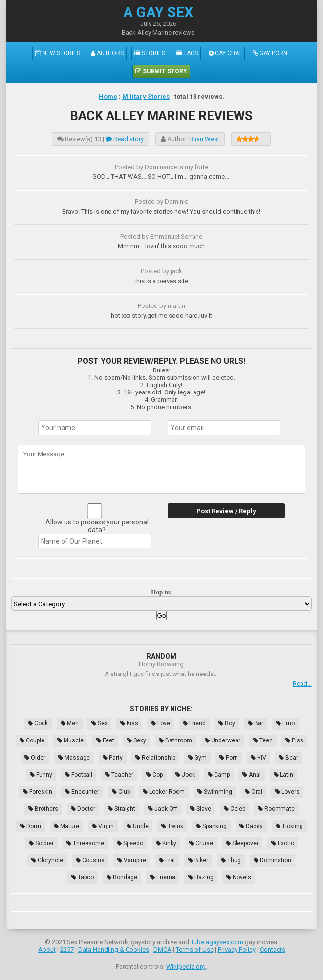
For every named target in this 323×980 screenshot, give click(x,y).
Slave (201, 809)
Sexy (137, 740)
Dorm (31, 826)
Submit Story (161, 71)
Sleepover (242, 843)
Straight (122, 809)
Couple (32, 740)
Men (70, 723)
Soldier (41, 843)
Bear (289, 758)
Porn (229, 758)
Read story (125, 139)
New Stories (58, 53)
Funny (41, 775)
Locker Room (164, 792)
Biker (198, 860)
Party (113, 758)
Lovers (287, 792)
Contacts (273, 949)
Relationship (155, 758)
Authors (107, 53)
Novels (239, 877)
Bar (256, 723)
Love (161, 723)
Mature (66, 826)
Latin (283, 775)
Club (121, 792)
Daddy (251, 826)
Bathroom (175, 740)
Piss (294, 740)
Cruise (201, 843)
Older (35, 758)
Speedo (130, 843)
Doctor (83, 809)
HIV (258, 758)
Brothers (43, 809)
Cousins (90, 860)
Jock (185, 775)
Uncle (138, 826)
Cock (38, 723)
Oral (254, 792)
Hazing (201, 877)
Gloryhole (47, 860)
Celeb (235, 809)
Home (108, 97)
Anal (252, 775)
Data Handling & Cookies (114, 949)
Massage (74, 758)
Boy (227, 723)
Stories (150, 53)
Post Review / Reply (226, 511)
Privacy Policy (237, 949)
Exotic (283, 843)
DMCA (162, 949)
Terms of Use (195, 949)
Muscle (70, 740)
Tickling (289, 826)
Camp (219, 775)
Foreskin (38, 792)
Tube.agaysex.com (217, 942)
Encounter (82, 792)
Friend (194, 723)
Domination (272, 860)
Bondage (122, 877)
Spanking (211, 826)
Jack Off (163, 809)
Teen (263, 740)
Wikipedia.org (186, 967)
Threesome (85, 843)
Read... (302, 684)
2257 (67, 949)
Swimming (215, 792)
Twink (172, 826)
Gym (197, 758)
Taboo (83, 877)
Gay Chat (225, 53)
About (47, 949)
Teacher (119, 775)
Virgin (103, 826)
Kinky (166, 843)
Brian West (204, 139)
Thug (231, 860)
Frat (167, 860)
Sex (99, 723)
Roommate (276, 809)
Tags (187, 53)
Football (79, 775)
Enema (163, 877)
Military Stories (146, 97)
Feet (105, 740)
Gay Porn (270, 53)
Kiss (129, 723)
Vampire (132, 860)
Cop (154, 775)
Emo (285, 723)
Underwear (223, 740)
